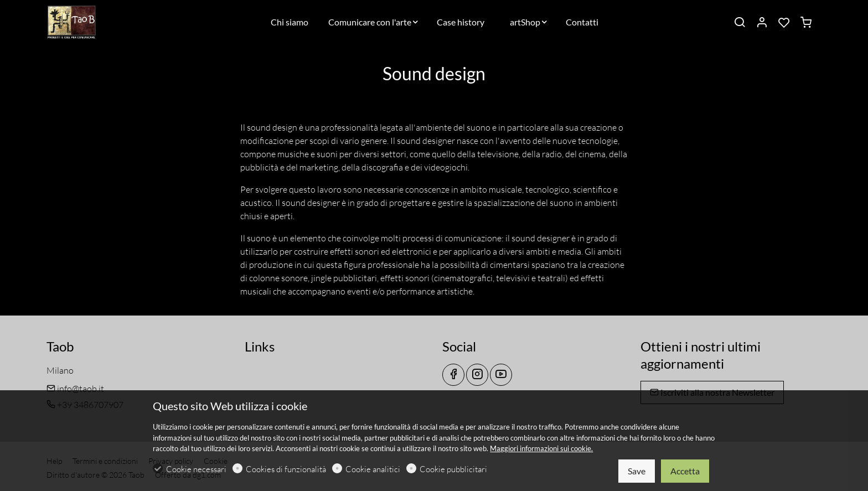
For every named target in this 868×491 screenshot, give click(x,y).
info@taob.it (75, 389)
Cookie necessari (196, 469)
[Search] (740, 23)
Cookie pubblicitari (453, 469)
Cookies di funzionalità (286, 469)
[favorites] (784, 23)
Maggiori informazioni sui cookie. (541, 448)
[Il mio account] (762, 23)
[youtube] (501, 375)
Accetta (685, 471)
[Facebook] (453, 375)
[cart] (806, 23)
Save (637, 471)
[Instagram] (477, 375)
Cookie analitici (373, 469)
